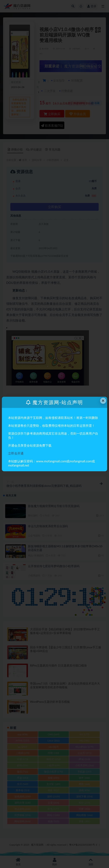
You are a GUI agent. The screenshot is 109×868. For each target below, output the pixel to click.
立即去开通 (16, 453)
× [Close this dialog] (103, 401)
